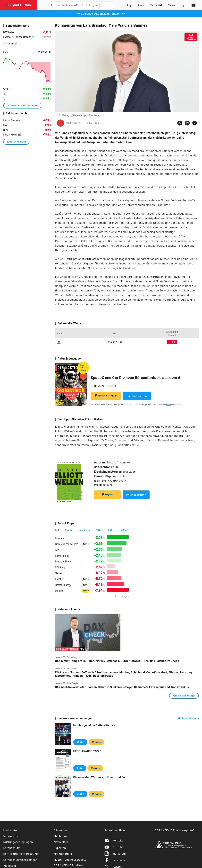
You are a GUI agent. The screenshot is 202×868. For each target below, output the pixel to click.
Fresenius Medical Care (67, 544)
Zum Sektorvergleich (16, 141)
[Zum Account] (141, 5)
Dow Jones (84, 530)
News (86, 544)
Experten (60, 848)
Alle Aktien (61, 830)
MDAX (99, 530)
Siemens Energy (63, 585)
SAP (57, 550)
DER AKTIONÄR (93, 123)
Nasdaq (69, 530)
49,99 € (80, 742)
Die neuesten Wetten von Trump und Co (99, 777)
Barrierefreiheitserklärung (21, 854)
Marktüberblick (63, 854)
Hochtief (59, 579)
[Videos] (172, 5)
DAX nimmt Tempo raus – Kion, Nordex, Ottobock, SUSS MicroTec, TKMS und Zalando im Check (117, 661)
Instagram (115, 853)
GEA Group (60, 567)
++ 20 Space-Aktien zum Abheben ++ (101, 13)
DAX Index (9, 32)
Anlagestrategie (79, 115)
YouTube (114, 847)
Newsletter (61, 842)
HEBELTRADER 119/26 (87, 751)
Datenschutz (11, 848)
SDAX (110, 530)
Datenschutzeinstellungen (20, 860)
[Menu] (193, 5)
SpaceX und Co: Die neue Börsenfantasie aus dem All (137, 377)
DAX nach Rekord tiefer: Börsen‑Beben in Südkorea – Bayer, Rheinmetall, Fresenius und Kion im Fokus (122, 687)
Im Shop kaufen (137, 396)
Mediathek (61, 836)
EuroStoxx (124, 530)
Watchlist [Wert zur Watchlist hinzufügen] (13, 43)
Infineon (59, 591)
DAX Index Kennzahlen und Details (22, 105)
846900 (8, 37)
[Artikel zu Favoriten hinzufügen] (195, 123)
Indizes (94, 115)
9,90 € (80, 768)
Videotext (10, 866)
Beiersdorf (60, 538)
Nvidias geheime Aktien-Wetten (94, 725)
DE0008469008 (25, 37)
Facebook (115, 860)
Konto (168, 404)
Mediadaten (11, 830)
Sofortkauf (106, 396)
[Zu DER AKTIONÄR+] (156, 5)
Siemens (59, 573)
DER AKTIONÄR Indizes (68, 865)
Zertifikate (63, 115)
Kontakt (114, 840)
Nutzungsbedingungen (18, 842)
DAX (59, 342)
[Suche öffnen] (53, 5)
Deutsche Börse (63, 561)
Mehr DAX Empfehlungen (184, 695)
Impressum (11, 836)
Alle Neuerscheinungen (188, 718)
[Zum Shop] (129, 5)
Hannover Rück (63, 556)
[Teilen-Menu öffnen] (180, 123)
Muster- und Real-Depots (70, 859)
